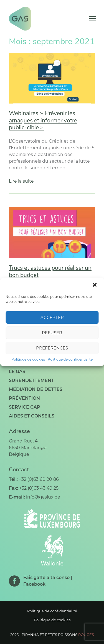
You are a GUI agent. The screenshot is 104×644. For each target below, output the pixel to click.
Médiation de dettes (36, 389)
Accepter (52, 317)
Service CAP (25, 407)
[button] (95, 285)
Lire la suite (21, 181)
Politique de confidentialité (70, 359)
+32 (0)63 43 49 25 (39, 488)
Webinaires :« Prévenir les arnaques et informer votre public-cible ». (43, 121)
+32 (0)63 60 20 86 (39, 479)
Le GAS (17, 372)
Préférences (52, 348)
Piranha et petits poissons (58, 635)
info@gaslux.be (43, 497)
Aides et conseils (32, 416)
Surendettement (31, 380)
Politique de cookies (28, 359)
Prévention (24, 398)
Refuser (52, 333)
